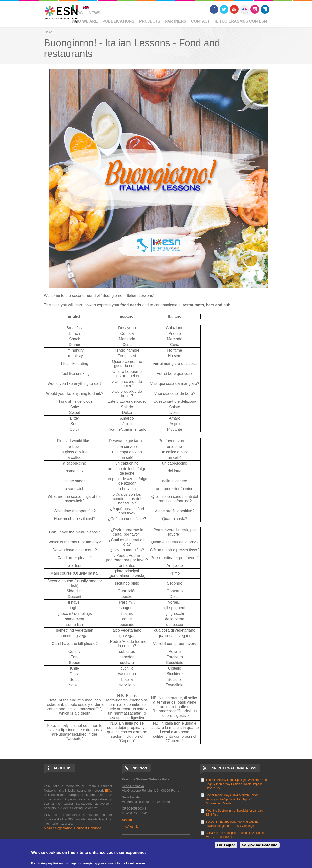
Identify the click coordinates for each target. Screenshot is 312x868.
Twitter (224, 9)
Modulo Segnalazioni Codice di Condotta (73, 828)
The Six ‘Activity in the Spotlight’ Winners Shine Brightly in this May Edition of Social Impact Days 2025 (236, 784)
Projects (150, 21)
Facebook (214, 9)
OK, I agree (226, 845)
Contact (200, 21)
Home (49, 32)
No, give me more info (260, 845)
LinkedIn (265, 9)
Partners (176, 21)
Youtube (234, 9)
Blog (77, 13)
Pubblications (118, 21)
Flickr (244, 9)
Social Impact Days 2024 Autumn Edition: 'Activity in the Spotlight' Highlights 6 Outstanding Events (233, 799)
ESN (108, 790)
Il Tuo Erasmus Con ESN (241, 21)
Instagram (255, 9)
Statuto (127, 820)
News (95, 13)
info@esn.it (130, 826)
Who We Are (85, 21)
